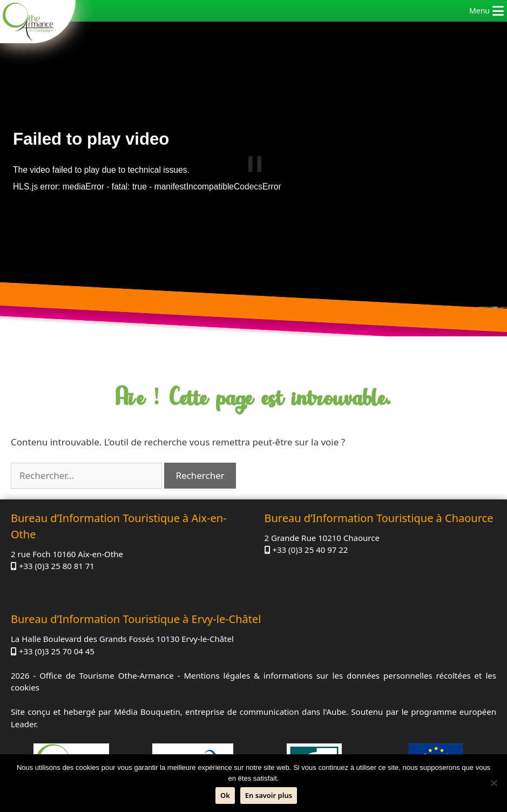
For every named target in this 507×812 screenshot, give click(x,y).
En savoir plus (269, 795)
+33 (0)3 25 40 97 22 (310, 550)
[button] (479, 11)
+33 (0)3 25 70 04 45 (57, 651)
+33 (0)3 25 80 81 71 (57, 566)
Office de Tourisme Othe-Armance (106, 675)
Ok (225, 795)
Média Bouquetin (147, 712)
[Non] (494, 783)
